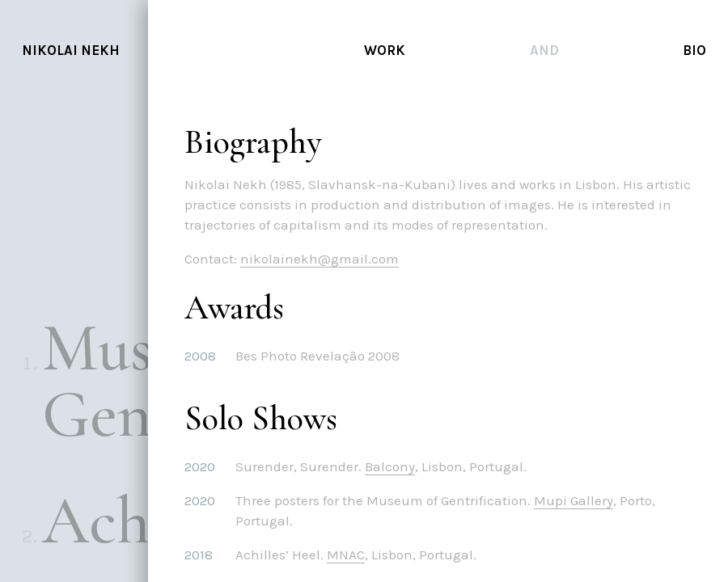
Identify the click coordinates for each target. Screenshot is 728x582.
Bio (694, 50)
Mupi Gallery (579, 500)
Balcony (396, 466)
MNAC (351, 555)
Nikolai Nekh (71, 50)
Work (385, 50)
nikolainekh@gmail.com (325, 259)
